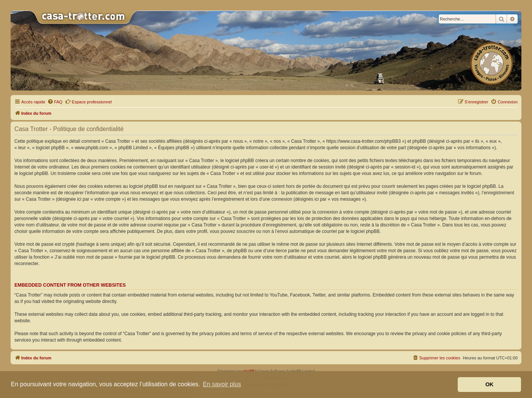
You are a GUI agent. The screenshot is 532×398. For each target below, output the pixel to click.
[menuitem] (55, 102)
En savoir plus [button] (222, 384)
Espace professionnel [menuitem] (88, 101)
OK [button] (490, 384)
